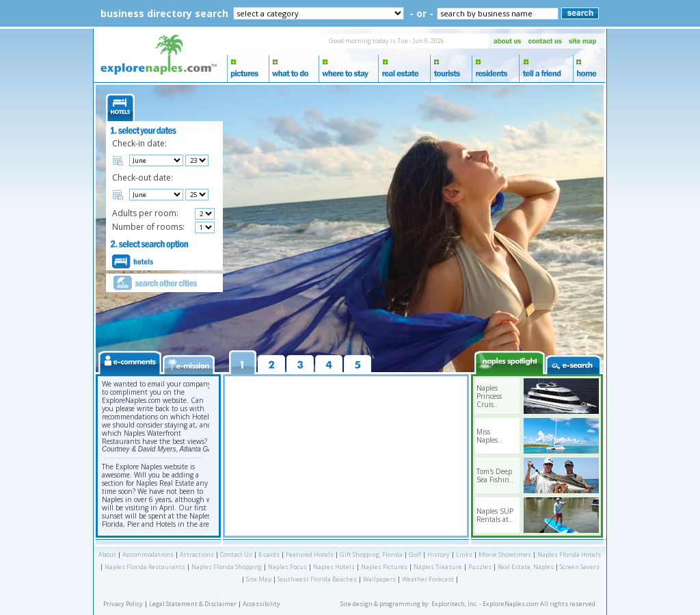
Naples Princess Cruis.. (489, 396)
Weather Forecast (428, 579)
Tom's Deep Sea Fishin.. (495, 475)
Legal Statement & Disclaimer (193, 604)
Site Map (259, 579)
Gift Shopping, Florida (371, 554)
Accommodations (148, 554)
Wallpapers (379, 579)
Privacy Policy (123, 604)
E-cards (269, 554)
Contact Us (236, 554)
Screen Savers (580, 567)
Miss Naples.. (489, 436)
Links (464, 554)
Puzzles (480, 567)
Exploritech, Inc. (455, 604)
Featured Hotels (310, 554)
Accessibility (261, 604)
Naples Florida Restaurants (145, 567)
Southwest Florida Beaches (317, 579)
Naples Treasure (438, 567)
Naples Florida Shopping (227, 567)
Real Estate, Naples (526, 567)
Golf (415, 554)
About (107, 554)
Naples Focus (287, 567)
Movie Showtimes (505, 554)
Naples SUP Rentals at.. (495, 515)
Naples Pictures (384, 567)
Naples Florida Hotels (569, 554)
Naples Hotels (334, 567)
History (439, 554)
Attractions (197, 554)
